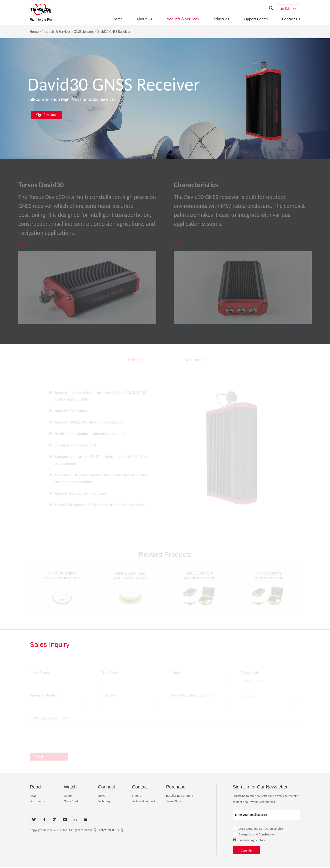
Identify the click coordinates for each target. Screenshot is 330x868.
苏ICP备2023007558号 (109, 831)
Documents (37, 803)
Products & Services (182, 19)
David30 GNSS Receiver (115, 32)
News (101, 797)
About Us (144, 19)
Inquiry (137, 797)
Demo (68, 797)
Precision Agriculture (249, 842)
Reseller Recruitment (180, 797)
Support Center (255, 19)
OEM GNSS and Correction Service (258, 830)
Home (118, 19)
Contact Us (291, 19)
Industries (221, 19)
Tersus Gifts (174, 803)
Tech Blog (104, 803)
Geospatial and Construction (254, 836)
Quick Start (71, 803)
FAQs (33, 797)
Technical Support (144, 803)
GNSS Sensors (84, 32)
